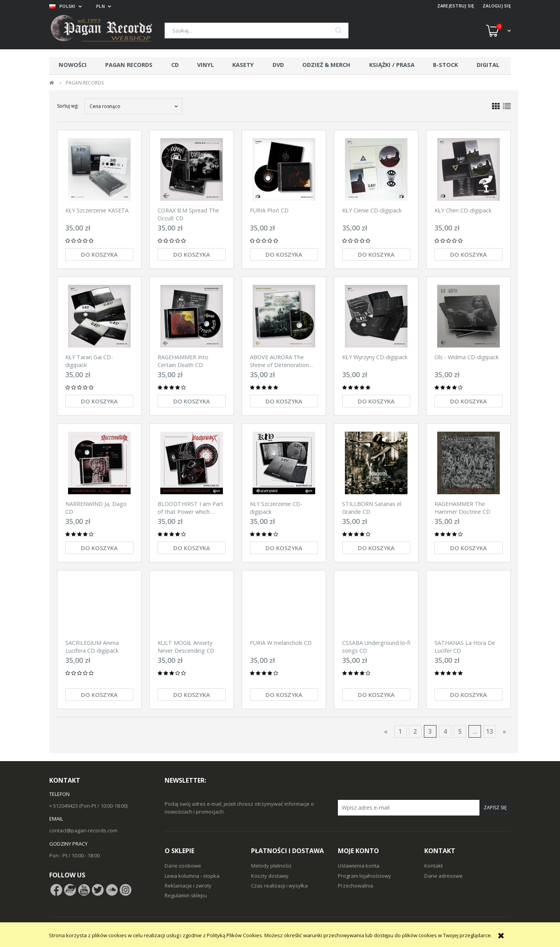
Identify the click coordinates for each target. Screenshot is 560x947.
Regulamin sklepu (186, 895)
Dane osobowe (183, 866)
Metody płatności (271, 866)
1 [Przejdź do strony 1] (400, 731)
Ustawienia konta (359, 866)
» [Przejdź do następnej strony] (504, 731)
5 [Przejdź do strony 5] (460, 731)
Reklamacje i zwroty (188, 886)
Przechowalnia (355, 886)
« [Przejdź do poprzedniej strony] (386, 731)
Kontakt (433, 866)
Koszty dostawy (270, 876)
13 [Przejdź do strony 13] (490, 731)
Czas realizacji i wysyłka (279, 886)
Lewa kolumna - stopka (192, 876)
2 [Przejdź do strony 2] (415, 731)
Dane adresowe (443, 876)
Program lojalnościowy (364, 876)
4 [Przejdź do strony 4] (445, 731)
